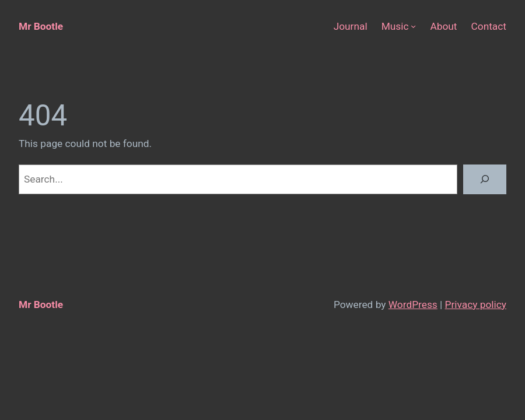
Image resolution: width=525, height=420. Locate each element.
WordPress (413, 304)
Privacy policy (476, 304)
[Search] (485, 179)
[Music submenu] (413, 26)
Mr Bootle (41, 26)
